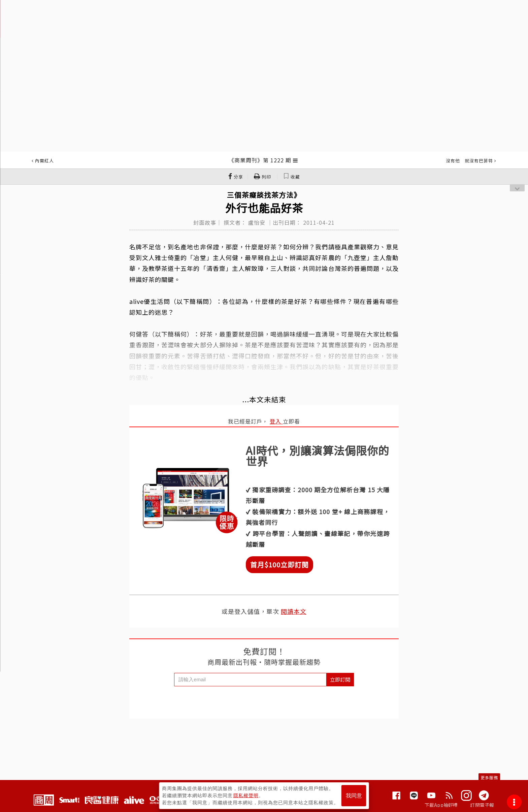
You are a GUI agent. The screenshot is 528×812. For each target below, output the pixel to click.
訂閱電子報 (482, 805)
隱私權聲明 (246, 795)
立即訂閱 (340, 679)
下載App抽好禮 (441, 805)
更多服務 (489, 777)
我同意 (354, 796)
